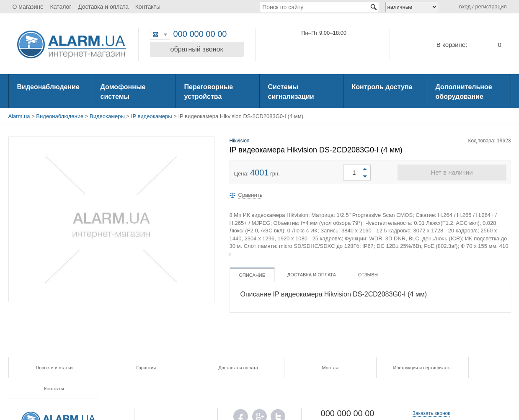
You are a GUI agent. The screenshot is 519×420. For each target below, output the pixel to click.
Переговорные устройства (209, 92)
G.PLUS (259, 398)
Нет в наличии (452, 172)
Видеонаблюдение (48, 87)
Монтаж (301, 368)
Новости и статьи (50, 368)
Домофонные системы (123, 92)
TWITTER (278, 398)
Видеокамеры (107, 116)
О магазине (28, 7)
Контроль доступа (382, 87)
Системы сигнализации (291, 92)
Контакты (148, 7)
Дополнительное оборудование (464, 92)
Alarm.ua (19, 116)
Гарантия (134, 368)
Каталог (61, 7)
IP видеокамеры (152, 116)
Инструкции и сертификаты (385, 368)
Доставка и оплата (103, 7)
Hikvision (240, 141)
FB (241, 398)
